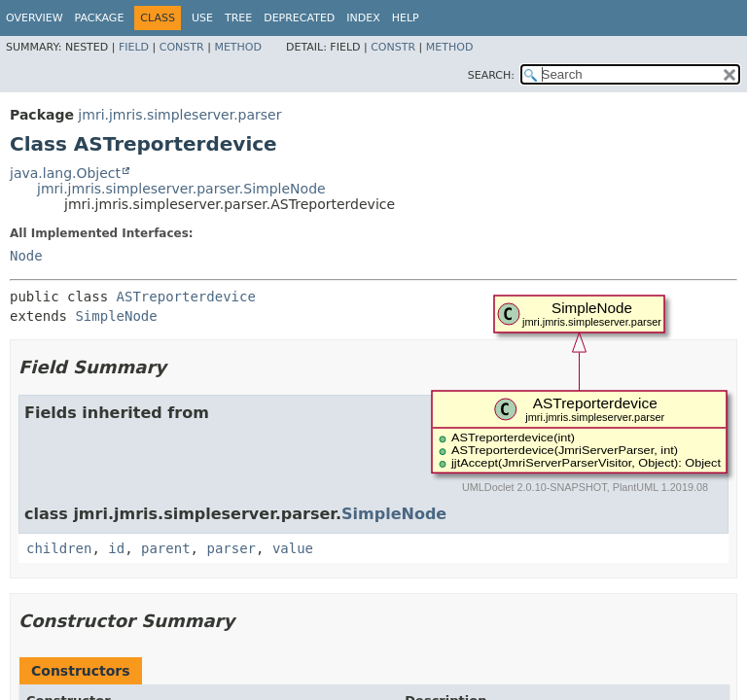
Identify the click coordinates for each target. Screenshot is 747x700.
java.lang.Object (65, 173)
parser (231, 548)
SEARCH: (491, 75)
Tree (238, 18)
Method (238, 47)
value (293, 548)
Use (202, 18)
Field (134, 47)
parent (166, 548)
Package (100, 18)
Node (26, 256)
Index (363, 18)
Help (406, 18)
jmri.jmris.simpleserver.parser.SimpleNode (181, 189)
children (59, 548)
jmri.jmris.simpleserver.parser (179, 115)
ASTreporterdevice (186, 297)
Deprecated (299, 18)
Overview (35, 18)
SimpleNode (116, 316)
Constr (182, 47)
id (116, 548)
